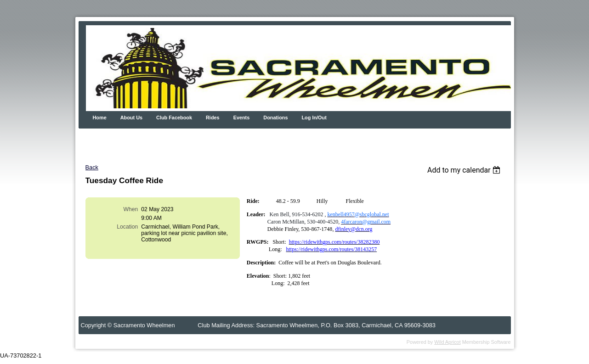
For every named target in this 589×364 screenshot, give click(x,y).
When (131, 209)
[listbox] (465, 170)
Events (242, 118)
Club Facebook (174, 118)
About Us (131, 118)
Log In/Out (314, 118)
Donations (275, 118)
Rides (213, 118)
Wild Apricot (447, 342)
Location (127, 227)
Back (92, 167)
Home (100, 118)
